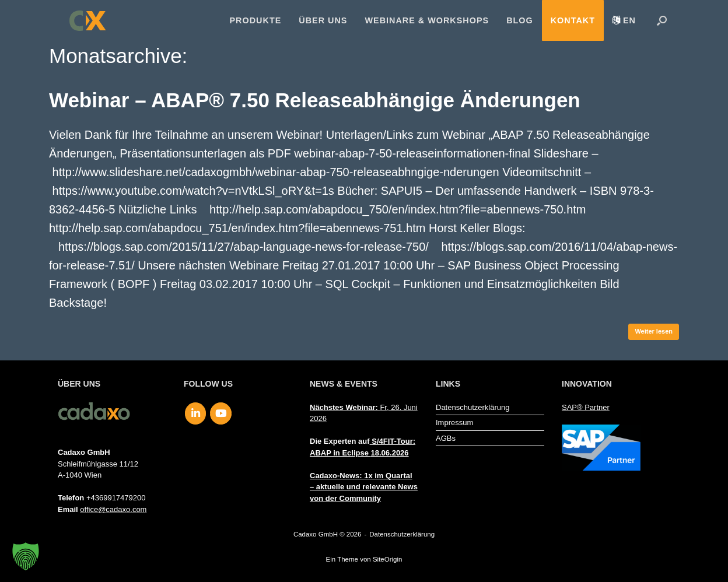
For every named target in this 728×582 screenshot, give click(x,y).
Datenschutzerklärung (473, 407)
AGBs (446, 438)
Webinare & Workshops (427, 20)
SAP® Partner (586, 407)
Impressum (454, 423)
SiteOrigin (388, 559)
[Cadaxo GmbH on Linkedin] (196, 413)
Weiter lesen (654, 331)
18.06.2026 (390, 453)
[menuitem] (624, 20)
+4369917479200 (116, 498)
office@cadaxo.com (113, 509)
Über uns (323, 20)
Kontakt (573, 20)
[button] (662, 20)
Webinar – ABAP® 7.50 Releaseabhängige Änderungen (315, 100)
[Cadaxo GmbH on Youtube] (221, 413)
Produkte (256, 20)
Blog (520, 20)
